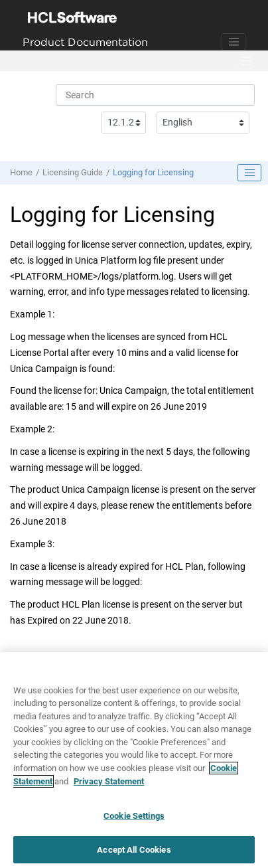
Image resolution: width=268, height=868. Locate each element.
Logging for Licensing (153, 172)
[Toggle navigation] (234, 42)
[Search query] (155, 95)
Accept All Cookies (134, 854)
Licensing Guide (73, 172)
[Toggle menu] (246, 61)
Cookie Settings (134, 820)
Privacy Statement (109, 785)
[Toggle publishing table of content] (249, 173)
